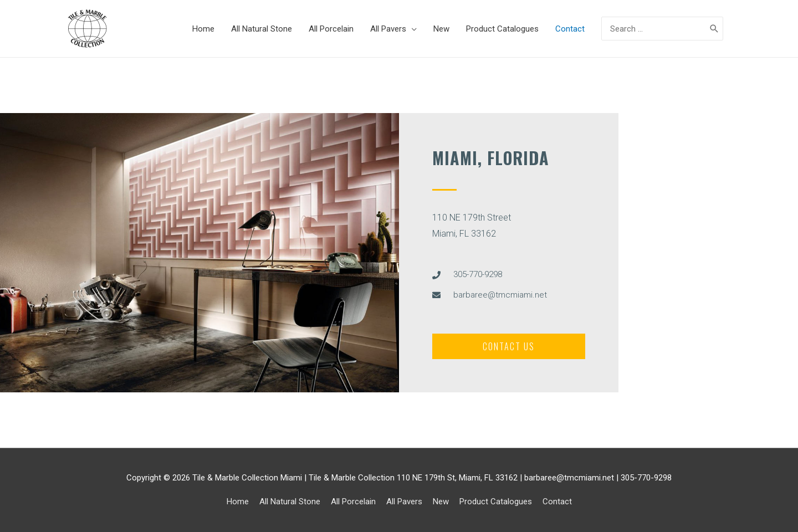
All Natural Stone (290, 502)
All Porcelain (353, 502)
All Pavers (404, 502)
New (441, 502)
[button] (509, 346)
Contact (557, 502)
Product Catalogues (496, 502)
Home (238, 502)
